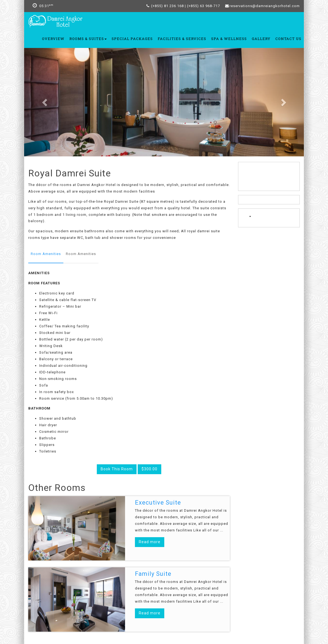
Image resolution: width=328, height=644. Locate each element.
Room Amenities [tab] (46, 254)
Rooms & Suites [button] (88, 39)
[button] (45, 102)
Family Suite (153, 574)
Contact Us (288, 39)
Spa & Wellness (229, 39)
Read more (150, 542)
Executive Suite (158, 503)
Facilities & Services (182, 39)
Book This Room (117, 469)
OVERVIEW (53, 39)
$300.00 (149, 469)
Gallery (261, 39)
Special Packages (132, 39)
